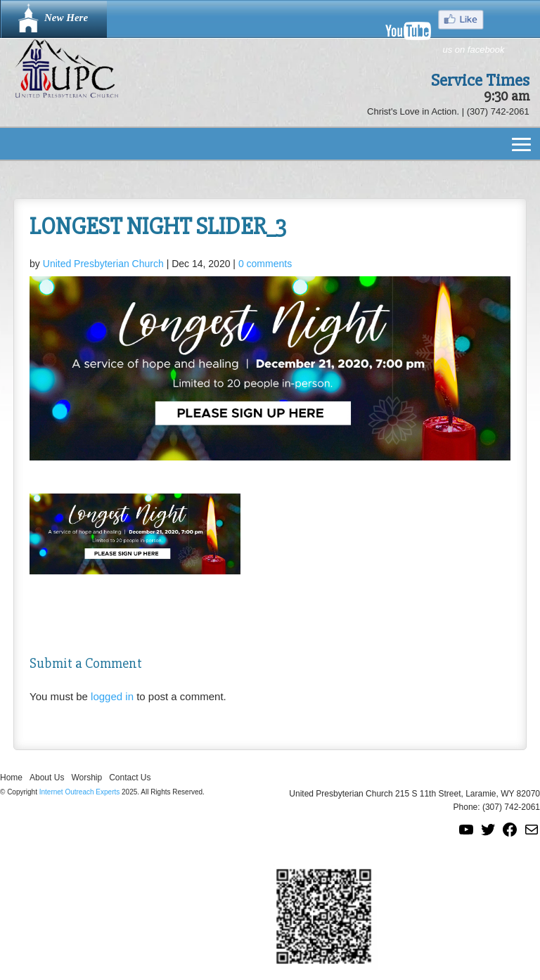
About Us (47, 778)
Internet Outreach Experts (80, 792)
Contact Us (130, 778)
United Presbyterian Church (103, 264)
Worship (86, 778)
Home (11, 778)
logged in (112, 696)
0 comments (265, 264)
